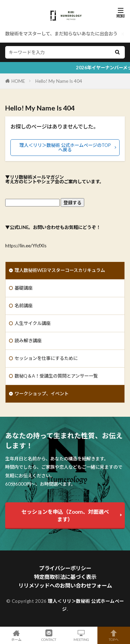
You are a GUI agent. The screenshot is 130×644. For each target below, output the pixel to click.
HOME (18, 81)
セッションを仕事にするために (46, 358)
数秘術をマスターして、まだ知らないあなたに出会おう (61, 34)
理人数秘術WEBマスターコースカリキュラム (60, 270)
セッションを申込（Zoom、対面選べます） (65, 515)
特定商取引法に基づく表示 (65, 577)
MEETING (81, 635)
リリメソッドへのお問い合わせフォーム (65, 585)
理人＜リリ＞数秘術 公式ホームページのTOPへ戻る (65, 147)
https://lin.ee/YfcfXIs (26, 246)
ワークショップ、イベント (42, 394)
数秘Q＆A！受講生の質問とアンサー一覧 (56, 376)
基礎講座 (24, 288)
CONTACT (49, 635)
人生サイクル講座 (33, 323)
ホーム (16, 635)
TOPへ (114, 635)
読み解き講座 (28, 341)
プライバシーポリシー (65, 568)
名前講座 (24, 306)
